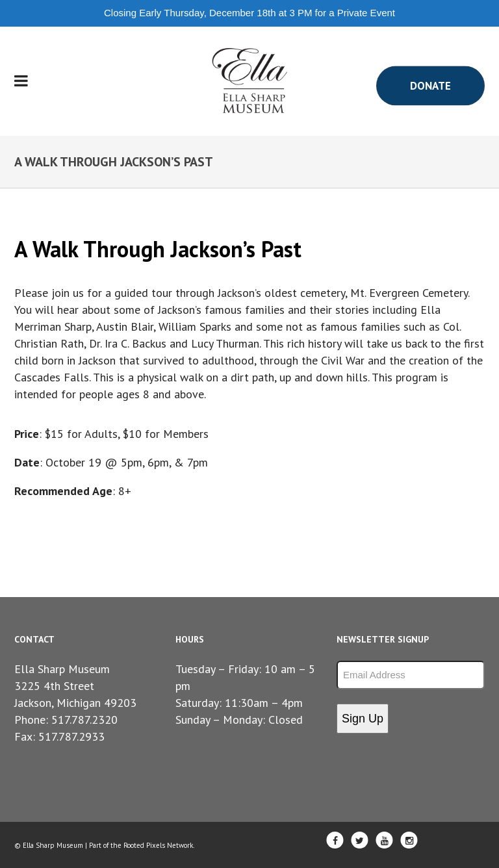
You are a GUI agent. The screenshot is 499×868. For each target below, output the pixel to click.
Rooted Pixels (144, 845)
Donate (430, 85)
